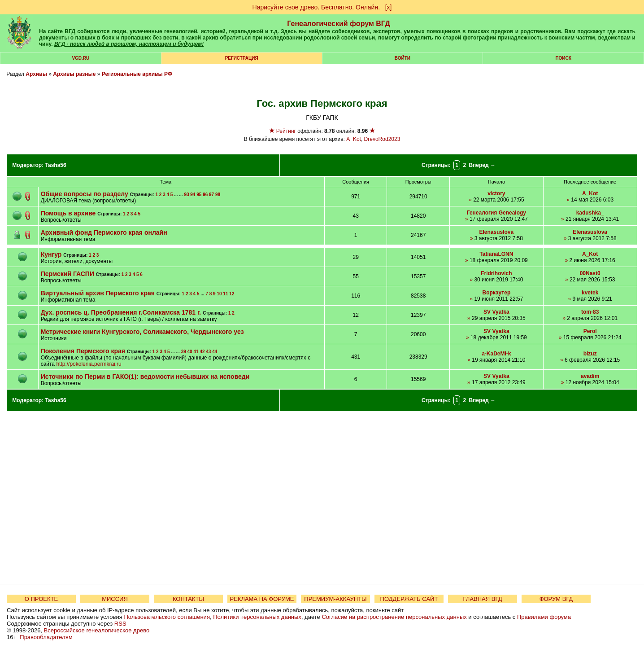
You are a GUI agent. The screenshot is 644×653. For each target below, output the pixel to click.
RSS (120, 624)
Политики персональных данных (257, 617)
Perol (590, 331)
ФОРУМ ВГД (556, 599)
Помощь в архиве (69, 213)
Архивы (36, 74)
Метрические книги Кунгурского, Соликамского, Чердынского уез (142, 332)
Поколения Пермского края (83, 351)
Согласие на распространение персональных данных (394, 617)
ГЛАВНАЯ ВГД (483, 599)
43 (208, 352)
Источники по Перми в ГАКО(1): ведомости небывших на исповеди (145, 377)
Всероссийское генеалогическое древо (97, 630)
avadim (590, 376)
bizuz (590, 354)
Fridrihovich (496, 273)
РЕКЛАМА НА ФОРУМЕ (262, 599)
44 (215, 352)
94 (193, 195)
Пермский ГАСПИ (67, 274)
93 (186, 195)
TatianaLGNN (496, 254)
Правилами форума (544, 617)
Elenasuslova (497, 232)
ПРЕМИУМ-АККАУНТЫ (335, 599)
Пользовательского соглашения (167, 617)
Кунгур (52, 254)
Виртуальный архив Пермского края (98, 293)
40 (190, 352)
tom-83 (590, 312)
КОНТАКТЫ (188, 599)
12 (232, 294)
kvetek (590, 293)
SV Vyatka (496, 312)
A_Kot (354, 139)
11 (225, 294)
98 (218, 195)
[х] (389, 7)
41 (196, 352)
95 (199, 195)
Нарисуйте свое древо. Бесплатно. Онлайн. (316, 7)
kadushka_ (590, 213)
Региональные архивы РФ (137, 74)
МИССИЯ (115, 599)
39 (184, 352)
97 (211, 195)
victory (496, 193)
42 (202, 352)
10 (219, 294)
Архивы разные (74, 74)
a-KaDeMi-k (496, 354)
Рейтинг (286, 131)
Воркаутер (497, 293)
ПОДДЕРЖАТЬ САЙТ (409, 599)
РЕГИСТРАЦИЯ (242, 58)
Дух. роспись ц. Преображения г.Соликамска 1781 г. (121, 312)
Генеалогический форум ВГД (339, 24)
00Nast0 (590, 273)
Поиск (563, 58)
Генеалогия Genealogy (496, 213)
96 (205, 195)
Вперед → (482, 165)
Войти (402, 58)
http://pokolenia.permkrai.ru (89, 364)
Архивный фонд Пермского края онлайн (104, 232)
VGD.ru (80, 58)
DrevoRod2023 (382, 139)
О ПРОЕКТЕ (41, 599)
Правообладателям (46, 637)
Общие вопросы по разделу (85, 194)
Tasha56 (56, 165)
